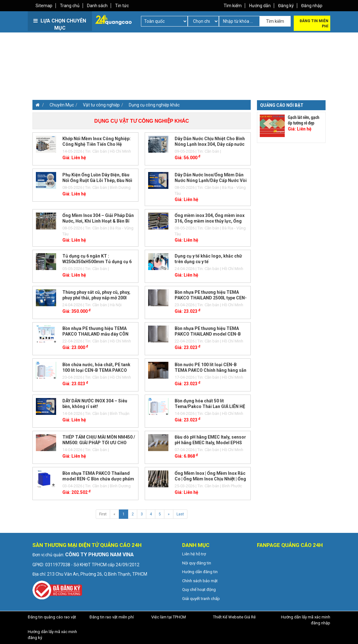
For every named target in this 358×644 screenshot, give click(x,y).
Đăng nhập (312, 6)
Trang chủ (70, 6)
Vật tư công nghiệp (101, 105)
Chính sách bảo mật (200, 581)
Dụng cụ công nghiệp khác (154, 105)
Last (180, 514)
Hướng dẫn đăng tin (200, 572)
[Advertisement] (105, 75)
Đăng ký (286, 6)
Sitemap (44, 6)
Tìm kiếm (233, 6)
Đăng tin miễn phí (314, 24)
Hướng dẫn (260, 6)
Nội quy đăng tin (197, 563)
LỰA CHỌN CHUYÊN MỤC (60, 24)
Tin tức (122, 6)
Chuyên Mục (62, 105)
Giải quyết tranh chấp (201, 599)
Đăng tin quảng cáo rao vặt (52, 617)
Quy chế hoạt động (199, 590)
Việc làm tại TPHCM (169, 617)
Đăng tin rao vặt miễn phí (112, 617)
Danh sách (97, 6)
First (103, 514)
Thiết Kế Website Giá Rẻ (234, 617)
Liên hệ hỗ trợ (194, 554)
